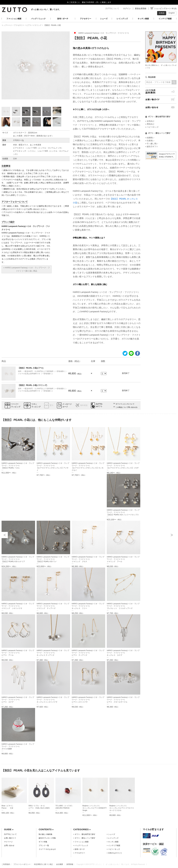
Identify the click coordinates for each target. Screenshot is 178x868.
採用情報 (70, 864)
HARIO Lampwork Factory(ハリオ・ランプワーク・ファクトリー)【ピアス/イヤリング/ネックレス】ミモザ (123, 465)
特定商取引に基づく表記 (43, 864)
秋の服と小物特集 (46, 834)
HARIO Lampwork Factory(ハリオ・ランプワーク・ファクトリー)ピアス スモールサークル (123, 700)
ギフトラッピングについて (125, 404)
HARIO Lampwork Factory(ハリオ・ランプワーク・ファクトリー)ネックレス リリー (88, 606)
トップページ (7, 25)
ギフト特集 (43, 842)
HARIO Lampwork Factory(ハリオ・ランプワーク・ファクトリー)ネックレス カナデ (123, 653)
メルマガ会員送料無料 (161, 92)
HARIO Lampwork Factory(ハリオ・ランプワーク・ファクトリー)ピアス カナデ (18, 700)
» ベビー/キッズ (152, 127)
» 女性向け (150, 121)
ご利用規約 (6, 864)
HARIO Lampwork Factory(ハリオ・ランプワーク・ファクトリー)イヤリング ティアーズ (53, 606)
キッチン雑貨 (143, 19)
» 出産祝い (150, 141)
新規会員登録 (141, 9)
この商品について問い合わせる (127, 407)
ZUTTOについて (112, 9)
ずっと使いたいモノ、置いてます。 (46, 9)
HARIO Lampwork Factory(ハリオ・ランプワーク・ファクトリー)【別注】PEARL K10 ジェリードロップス (123, 512)
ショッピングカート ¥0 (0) (165, 9)
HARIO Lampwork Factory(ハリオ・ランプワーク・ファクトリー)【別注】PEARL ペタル (18, 465)
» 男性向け (150, 124)
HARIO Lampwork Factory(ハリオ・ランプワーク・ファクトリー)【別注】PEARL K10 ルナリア (18, 559)
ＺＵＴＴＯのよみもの (47, 849)
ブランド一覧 (44, 845)
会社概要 (60, 864)
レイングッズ (122, 19)
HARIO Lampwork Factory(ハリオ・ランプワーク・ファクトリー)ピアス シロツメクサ (88, 700)
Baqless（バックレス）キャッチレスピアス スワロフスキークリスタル (122, 808)
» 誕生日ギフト (152, 147)
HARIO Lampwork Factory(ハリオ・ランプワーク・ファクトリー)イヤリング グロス (88, 559)
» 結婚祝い (150, 138)
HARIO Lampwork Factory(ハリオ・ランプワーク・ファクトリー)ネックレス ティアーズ (53, 653)
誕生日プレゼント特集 (47, 838)
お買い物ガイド (161, 99)
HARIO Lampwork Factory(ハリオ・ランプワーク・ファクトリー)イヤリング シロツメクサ (18, 606)
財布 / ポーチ (63, 19)
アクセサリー (86, 19)
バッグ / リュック (38, 19)
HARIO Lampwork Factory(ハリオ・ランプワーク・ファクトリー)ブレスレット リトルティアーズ (123, 606)
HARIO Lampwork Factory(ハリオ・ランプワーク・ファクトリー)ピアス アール (18, 653)
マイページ (8, 842)
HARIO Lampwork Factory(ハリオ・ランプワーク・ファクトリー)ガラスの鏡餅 (18, 746)
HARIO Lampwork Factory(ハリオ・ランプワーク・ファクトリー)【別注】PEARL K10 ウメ (53, 559)
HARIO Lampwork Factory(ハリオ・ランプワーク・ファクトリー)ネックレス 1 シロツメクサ (53, 700)
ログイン (127, 9)
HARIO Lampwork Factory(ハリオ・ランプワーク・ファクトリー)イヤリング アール (123, 559)
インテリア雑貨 (165, 19)
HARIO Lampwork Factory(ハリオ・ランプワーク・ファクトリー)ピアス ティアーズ (88, 653)
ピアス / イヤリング (34, 25)
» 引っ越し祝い (152, 144)
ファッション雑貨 (14, 19)
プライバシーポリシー (22, 864)
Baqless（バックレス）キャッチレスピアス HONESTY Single (95, 808)
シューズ (104, 19)
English (172, 13)
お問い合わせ (161, 107)
